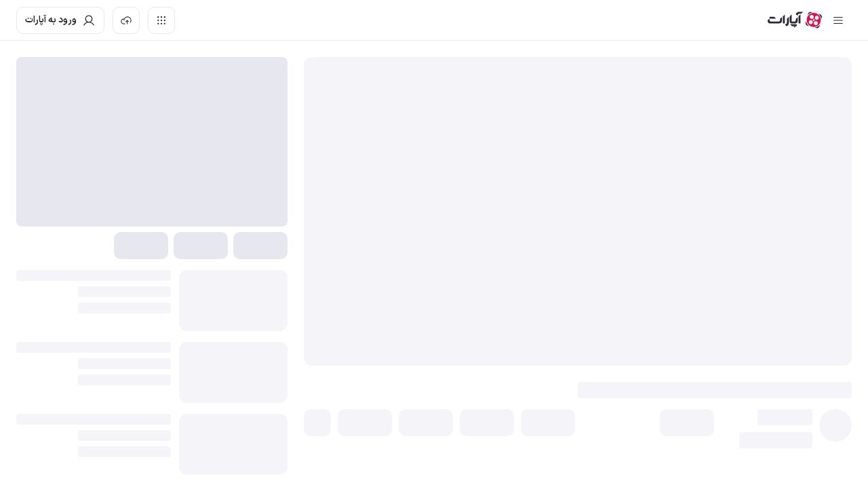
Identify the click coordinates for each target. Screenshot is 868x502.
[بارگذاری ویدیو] (126, 20)
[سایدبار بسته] (838, 20)
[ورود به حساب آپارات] (60, 20)
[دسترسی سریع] (161, 20)
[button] (687, 423)
